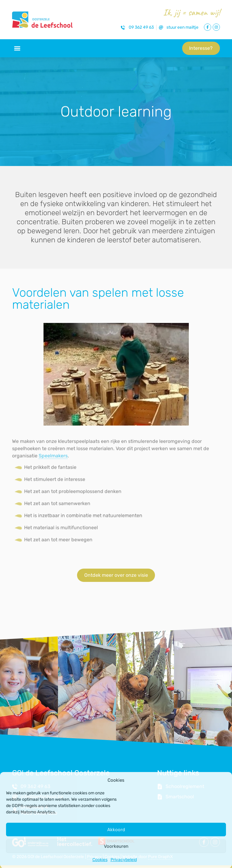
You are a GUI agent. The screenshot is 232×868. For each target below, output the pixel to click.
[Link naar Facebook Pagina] (208, 27)
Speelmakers (53, 460)
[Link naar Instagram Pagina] (216, 27)
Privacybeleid (124, 860)
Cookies (100, 860)
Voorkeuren (116, 846)
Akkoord (116, 830)
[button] (17, 48)
